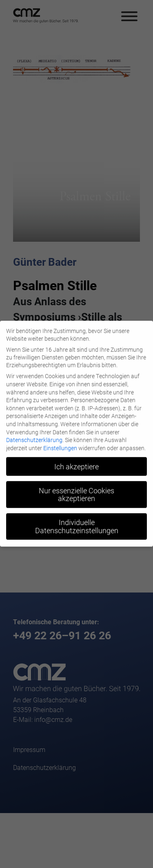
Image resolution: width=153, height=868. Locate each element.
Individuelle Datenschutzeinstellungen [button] (77, 523)
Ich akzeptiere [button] (76, 463)
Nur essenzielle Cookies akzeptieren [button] (76, 491)
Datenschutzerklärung (34, 436)
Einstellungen (60, 445)
